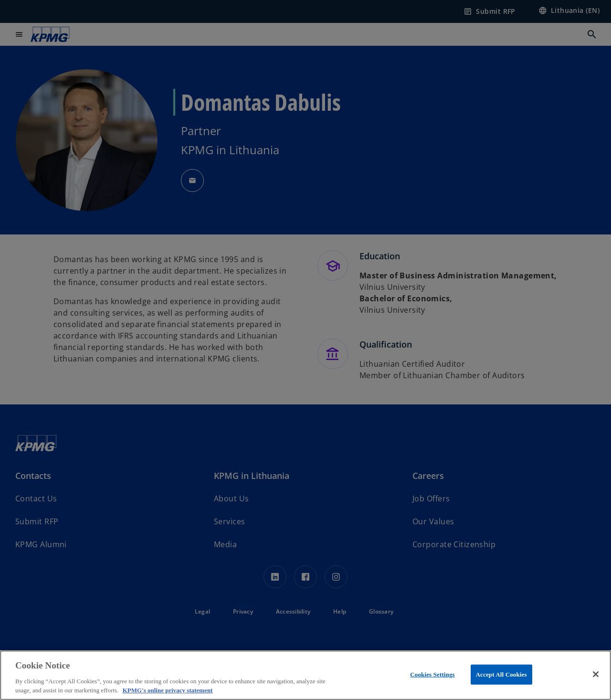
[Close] (596, 674)
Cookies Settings (432, 674)
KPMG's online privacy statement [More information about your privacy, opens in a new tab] (168, 690)
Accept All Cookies (501, 674)
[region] (305, 675)
